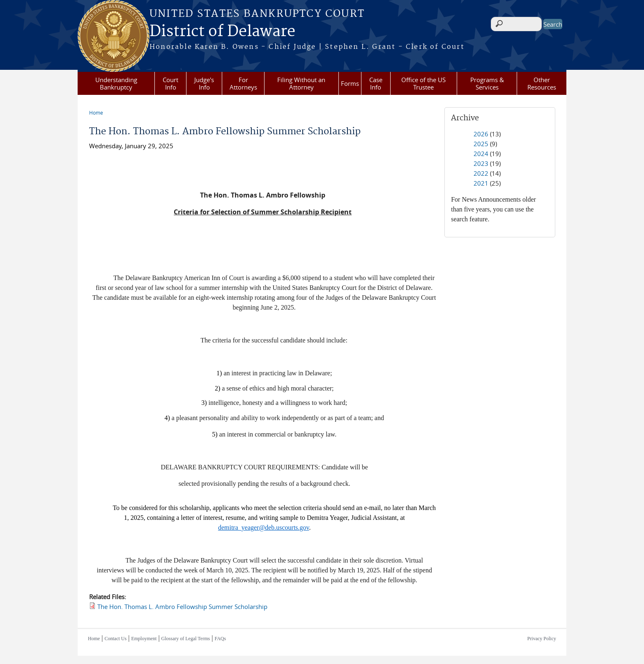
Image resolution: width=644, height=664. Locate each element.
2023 (481, 163)
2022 (481, 173)
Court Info (170, 83)
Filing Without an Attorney (301, 83)
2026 (481, 134)
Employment (144, 639)
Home (96, 113)
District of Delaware (222, 32)
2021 (481, 183)
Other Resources (542, 83)
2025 (481, 144)
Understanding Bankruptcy (116, 83)
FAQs (220, 639)
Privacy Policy (542, 639)
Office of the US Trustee (423, 83)
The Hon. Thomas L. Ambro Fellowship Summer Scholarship (182, 607)
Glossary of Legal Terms (186, 639)
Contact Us (116, 639)
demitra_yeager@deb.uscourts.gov (264, 527)
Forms (350, 83)
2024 (481, 154)
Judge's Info (204, 83)
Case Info (376, 83)
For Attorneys (243, 83)
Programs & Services (487, 83)
